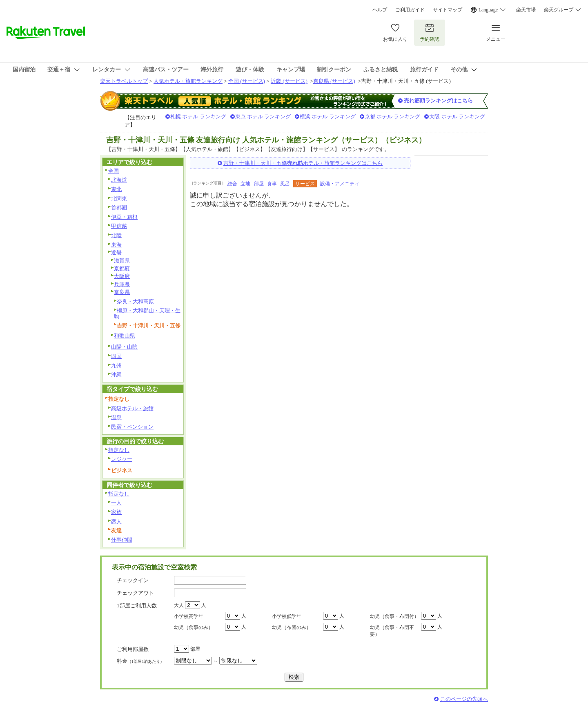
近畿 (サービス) (289, 81)
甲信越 (119, 226)
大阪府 (122, 276)
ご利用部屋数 (133, 649)
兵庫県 (122, 284)
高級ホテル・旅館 (132, 408)
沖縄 (116, 375)
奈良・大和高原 (135, 301)
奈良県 (122, 292)
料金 (140, 661)
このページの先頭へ (464, 699)
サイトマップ (448, 10)
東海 (116, 245)
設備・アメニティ (340, 184)
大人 (179, 605)
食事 (272, 184)
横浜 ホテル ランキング (328, 117)
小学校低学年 (287, 616)
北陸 (116, 235)
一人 (116, 503)
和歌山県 (125, 336)
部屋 (259, 184)
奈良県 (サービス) (334, 81)
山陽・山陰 (124, 347)
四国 (116, 356)
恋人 (116, 521)
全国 (114, 171)
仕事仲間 (122, 540)
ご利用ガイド (410, 10)
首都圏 (119, 208)
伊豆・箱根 (124, 217)
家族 (116, 512)
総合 (232, 184)
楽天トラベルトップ (124, 81)
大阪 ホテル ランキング (457, 117)
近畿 (116, 252)
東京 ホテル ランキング (263, 117)
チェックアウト (135, 593)
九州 (116, 366)
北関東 (119, 199)
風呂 (285, 184)
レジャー (122, 459)
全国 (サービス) (247, 81)
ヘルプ (380, 10)
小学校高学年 (189, 616)
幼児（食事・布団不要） (392, 631)
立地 (245, 184)
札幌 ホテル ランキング (198, 117)
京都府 (122, 268)
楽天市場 (526, 10)
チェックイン (133, 580)
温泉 (116, 417)
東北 (116, 189)
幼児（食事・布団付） (394, 616)
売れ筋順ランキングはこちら (438, 101)
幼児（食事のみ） (194, 627)
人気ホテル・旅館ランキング (188, 81)
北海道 (119, 180)
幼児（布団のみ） (292, 627)
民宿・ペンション (132, 427)
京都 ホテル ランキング (393, 117)
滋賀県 (122, 261)
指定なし (119, 450)
